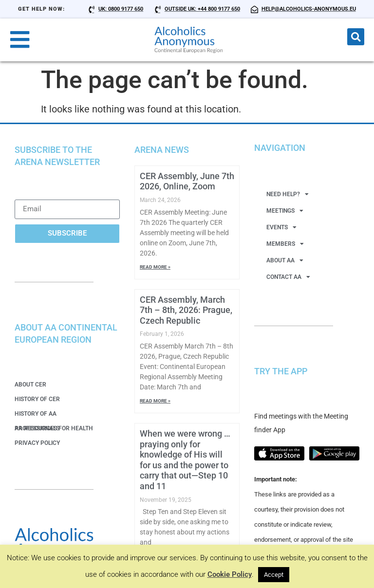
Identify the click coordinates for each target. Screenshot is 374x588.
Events (281, 227)
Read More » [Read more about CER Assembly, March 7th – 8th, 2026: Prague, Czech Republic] (155, 401)
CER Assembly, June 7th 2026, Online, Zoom (187, 181)
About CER (30, 385)
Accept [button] (274, 575)
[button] (356, 37)
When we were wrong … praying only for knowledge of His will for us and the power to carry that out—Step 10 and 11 (185, 460)
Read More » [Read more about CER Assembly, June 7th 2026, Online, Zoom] (155, 267)
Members (285, 244)
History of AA (36, 414)
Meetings (285, 211)
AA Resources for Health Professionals (54, 428)
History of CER (37, 399)
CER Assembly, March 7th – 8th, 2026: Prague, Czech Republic (186, 310)
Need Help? (288, 194)
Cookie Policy (230, 574)
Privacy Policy (37, 443)
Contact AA (288, 277)
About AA (285, 260)
